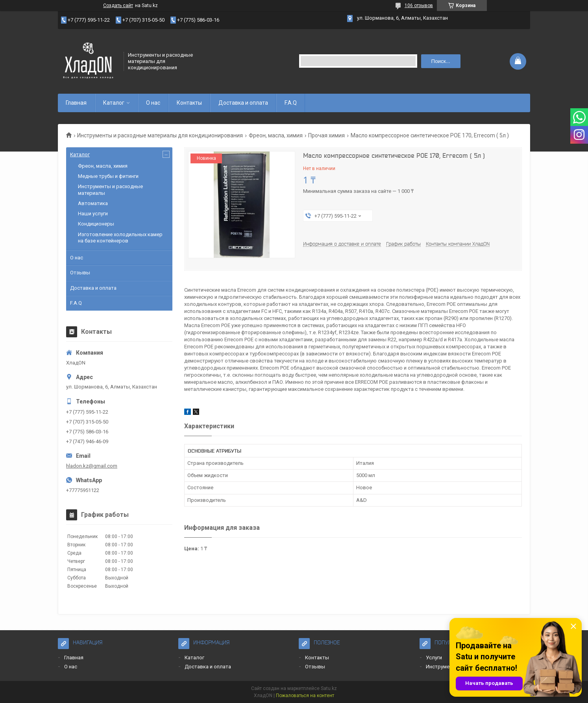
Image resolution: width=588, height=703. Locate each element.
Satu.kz (329, 688)
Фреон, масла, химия (276, 135)
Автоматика (93, 203)
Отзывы (80, 273)
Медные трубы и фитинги (108, 176)
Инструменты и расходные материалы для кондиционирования (160, 135)
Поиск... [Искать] (441, 61)
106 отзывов (419, 6)
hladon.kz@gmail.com (92, 466)
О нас (153, 103)
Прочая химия (326, 135)
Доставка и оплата (243, 103)
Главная (76, 103)
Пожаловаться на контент (305, 696)
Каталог (114, 103)
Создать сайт (118, 6)
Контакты (189, 103)
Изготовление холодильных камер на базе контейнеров (120, 238)
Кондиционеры (96, 224)
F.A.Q (291, 103)
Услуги (434, 658)
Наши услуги (93, 214)
